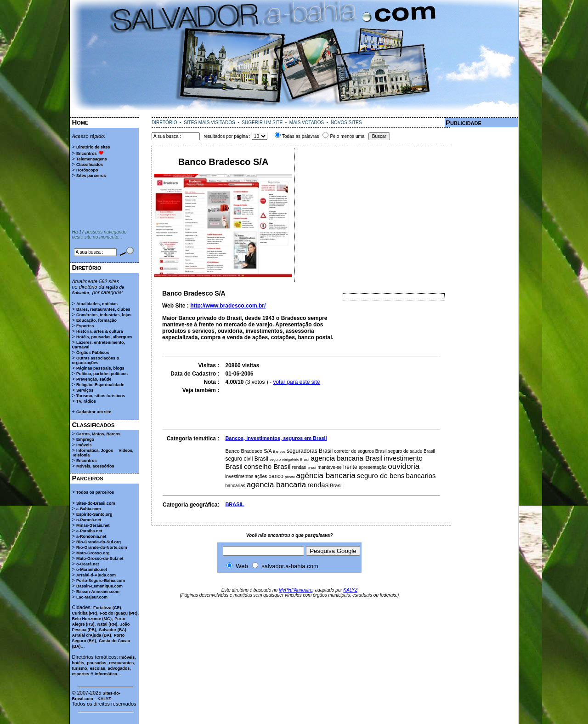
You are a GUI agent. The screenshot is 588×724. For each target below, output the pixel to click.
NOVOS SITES (346, 123)
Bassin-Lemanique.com (99, 586)
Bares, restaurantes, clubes (103, 309)
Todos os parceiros (95, 492)
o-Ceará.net (88, 564)
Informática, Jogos (95, 450)
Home (80, 122)
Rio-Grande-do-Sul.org (99, 542)
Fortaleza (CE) (107, 608)
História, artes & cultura (100, 331)
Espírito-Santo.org (94, 514)
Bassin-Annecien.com (98, 592)
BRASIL (235, 504)
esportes (81, 674)
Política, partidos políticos (102, 374)
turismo (80, 668)
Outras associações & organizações (96, 360)
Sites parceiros (91, 176)
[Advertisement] (294, 114)
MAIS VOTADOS (307, 123)
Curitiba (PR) (85, 613)
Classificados (90, 165)
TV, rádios (86, 401)
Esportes (85, 326)
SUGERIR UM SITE (262, 123)
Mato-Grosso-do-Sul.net (100, 559)
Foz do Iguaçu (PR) (119, 613)
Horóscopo (87, 170)
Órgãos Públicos (93, 353)
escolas (98, 668)
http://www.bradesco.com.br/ (228, 306)
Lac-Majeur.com (92, 597)
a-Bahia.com (89, 509)
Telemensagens (92, 159)
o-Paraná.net (89, 520)
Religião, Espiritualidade (100, 385)
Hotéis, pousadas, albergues (104, 337)
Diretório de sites (93, 147)
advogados (119, 668)
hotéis (78, 663)
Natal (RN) (107, 624)
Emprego (85, 439)
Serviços (85, 390)
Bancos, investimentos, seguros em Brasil (276, 438)
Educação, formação (96, 320)
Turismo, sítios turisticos (101, 396)
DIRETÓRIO (164, 123)
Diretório (87, 267)
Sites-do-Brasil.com (96, 503)
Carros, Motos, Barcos (98, 434)
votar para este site (296, 382)
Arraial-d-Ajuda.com (96, 575)
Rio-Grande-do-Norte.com (102, 547)
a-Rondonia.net (91, 536)
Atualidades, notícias (97, 304)
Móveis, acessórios (95, 466)
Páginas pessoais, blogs (100, 368)
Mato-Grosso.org (93, 553)
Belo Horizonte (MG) (92, 619)
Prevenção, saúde (94, 379)
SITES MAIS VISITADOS (209, 123)
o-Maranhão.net (92, 570)
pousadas (96, 663)
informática (106, 674)
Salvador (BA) (113, 630)
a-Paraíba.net (89, 531)
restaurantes (121, 663)
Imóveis (84, 445)
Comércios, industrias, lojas (104, 315)
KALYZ (104, 699)
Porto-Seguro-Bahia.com (101, 581)
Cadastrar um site (94, 412)
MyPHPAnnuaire (296, 590)
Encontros (87, 154)
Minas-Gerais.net (93, 525)
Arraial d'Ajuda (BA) (92, 635)
